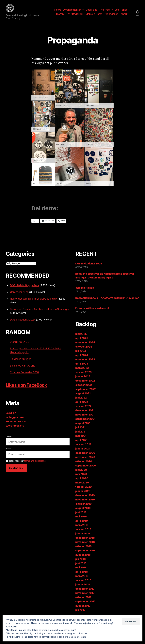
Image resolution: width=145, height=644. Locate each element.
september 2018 (85, 555)
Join (117, 12)
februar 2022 (83, 410)
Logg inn (11, 417)
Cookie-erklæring (78, 637)
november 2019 (85, 504)
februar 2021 (83, 449)
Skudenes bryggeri (21, 363)
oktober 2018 (83, 550)
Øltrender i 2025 (19, 296)
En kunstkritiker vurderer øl (92, 312)
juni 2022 (81, 402)
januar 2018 (83, 589)
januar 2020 (83, 495)
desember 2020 (85, 457)
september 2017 (85, 606)
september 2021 (85, 423)
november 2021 (85, 419)
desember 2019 (85, 500)
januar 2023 (83, 381)
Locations (92, 12)
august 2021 (83, 427)
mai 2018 (81, 572)
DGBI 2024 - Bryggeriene (24, 290)
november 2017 (85, 597)
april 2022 (82, 406)
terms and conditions (35, 465)
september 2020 (86, 470)
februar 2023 (83, 376)
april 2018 (81, 576)
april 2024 (82, 359)
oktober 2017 (83, 601)
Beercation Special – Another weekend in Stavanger (39, 313)
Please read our (26, 465)
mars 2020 (82, 487)
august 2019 (83, 512)
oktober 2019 (83, 508)
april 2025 (82, 342)
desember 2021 (85, 415)
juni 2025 (81, 338)
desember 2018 (85, 542)
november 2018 (85, 546)
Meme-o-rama (94, 16)
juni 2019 (81, 517)
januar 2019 (83, 538)
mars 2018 (82, 580)
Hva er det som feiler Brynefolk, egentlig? (33, 303)
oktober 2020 (84, 466)
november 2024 (85, 347)
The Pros (105, 12)
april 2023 (82, 368)
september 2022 (86, 393)
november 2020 (85, 461)
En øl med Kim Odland (23, 370)
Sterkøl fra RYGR (19, 346)
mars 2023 (82, 372)
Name (9, 440)
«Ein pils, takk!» (85, 292)
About (124, 16)
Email (8, 453)
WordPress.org (15, 430)
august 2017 (83, 610)
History (60, 16)
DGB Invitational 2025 (89, 268)
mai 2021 (81, 440)
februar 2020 (84, 491)
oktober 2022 (84, 389)
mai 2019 (81, 521)
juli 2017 (80, 614)
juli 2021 (80, 432)
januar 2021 (83, 453)
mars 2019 (82, 529)
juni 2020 (81, 474)
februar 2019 (83, 534)
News (58, 12)
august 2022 (83, 398)
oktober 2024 (84, 351)
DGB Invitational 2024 (23, 324)
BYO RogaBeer (75, 16)
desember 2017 (85, 593)
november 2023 (85, 364)
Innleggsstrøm (15, 421)
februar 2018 (83, 584)
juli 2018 (81, 563)
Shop (125, 12)
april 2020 (82, 483)
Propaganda (111, 16)
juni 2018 (81, 567)
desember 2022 (85, 385)
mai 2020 (81, 478)
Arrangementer (72, 12)
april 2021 (81, 444)
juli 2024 (81, 355)
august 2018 (83, 559)
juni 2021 (81, 436)
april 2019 (81, 525)
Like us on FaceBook (32, 389)
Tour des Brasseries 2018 (24, 377)
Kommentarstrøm (16, 426)
